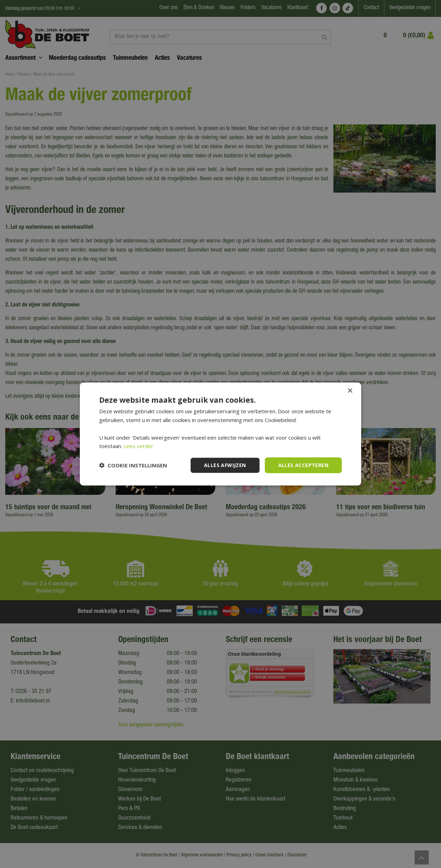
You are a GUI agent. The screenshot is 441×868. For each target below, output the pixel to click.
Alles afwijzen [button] (225, 465)
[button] (133, 465)
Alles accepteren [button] (303, 465)
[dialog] (220, 434)
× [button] (350, 391)
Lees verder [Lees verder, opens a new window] (138, 446)
